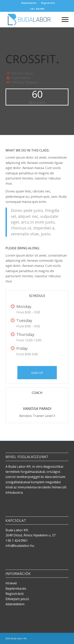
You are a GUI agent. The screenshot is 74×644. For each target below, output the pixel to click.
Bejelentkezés (29, 3)
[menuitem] (29, 3)
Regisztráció (48, 3)
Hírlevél (11, 583)
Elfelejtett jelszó (17, 599)
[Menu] (63, 19)
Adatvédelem (15, 604)
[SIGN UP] (37, 373)
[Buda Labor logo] (31, 19)
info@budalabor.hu (20, 546)
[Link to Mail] (66, 638)
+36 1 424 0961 (37, 9)
